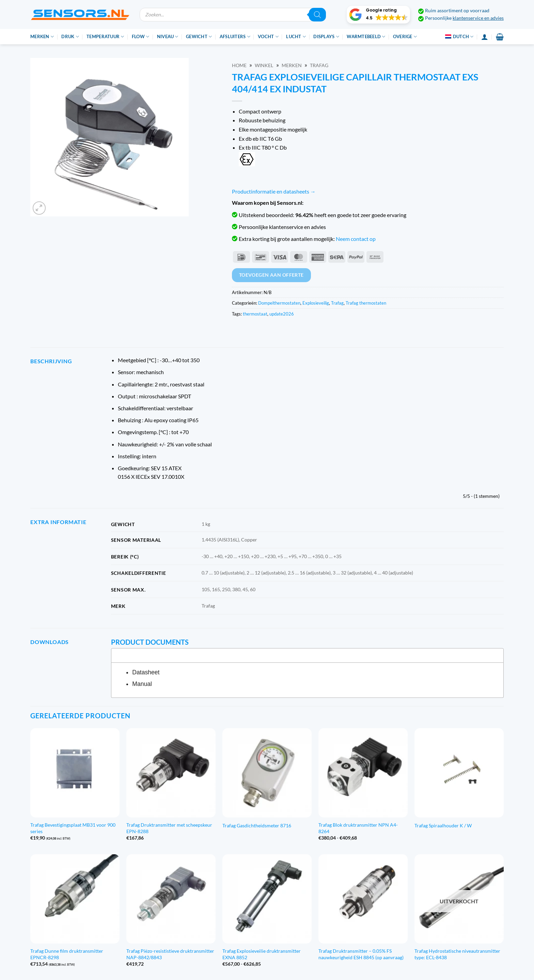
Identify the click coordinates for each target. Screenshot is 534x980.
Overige (405, 37)
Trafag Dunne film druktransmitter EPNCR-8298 (67, 954)
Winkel (264, 65)
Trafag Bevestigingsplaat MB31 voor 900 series (73, 828)
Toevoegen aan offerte (271, 275)
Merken (42, 37)
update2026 (282, 314)
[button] (378, 15)
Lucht (296, 37)
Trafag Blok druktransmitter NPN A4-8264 (358, 828)
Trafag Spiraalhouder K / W (443, 825)
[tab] (307, 655)
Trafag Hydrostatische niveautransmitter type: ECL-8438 (457, 954)
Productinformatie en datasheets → (274, 191)
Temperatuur (105, 37)
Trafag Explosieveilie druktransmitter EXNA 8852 (262, 954)
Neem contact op (356, 239)
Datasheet (146, 672)
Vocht (268, 37)
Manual (142, 684)
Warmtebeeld (366, 37)
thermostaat (255, 314)
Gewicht (199, 37)
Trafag (319, 65)
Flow (140, 37)
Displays (326, 37)
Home (239, 65)
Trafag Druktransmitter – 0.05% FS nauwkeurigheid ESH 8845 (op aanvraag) (361, 954)
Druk (70, 37)
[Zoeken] (317, 15)
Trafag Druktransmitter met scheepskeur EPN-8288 (169, 828)
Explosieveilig (316, 303)
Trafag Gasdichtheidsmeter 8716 (257, 825)
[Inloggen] (485, 37)
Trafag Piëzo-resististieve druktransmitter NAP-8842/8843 (170, 954)
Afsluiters (235, 37)
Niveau (168, 37)
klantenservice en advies (478, 18)
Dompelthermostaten (279, 303)
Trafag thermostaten (366, 303)
